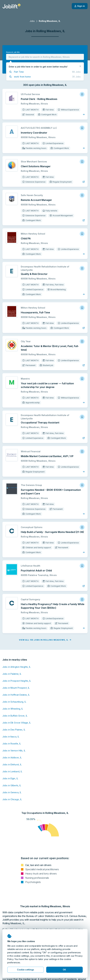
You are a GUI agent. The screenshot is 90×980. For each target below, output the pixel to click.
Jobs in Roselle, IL (12, 744)
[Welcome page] (11, 6)
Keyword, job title (13, 52)
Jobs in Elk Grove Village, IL (17, 723)
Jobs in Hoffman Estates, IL (16, 695)
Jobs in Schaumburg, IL (14, 702)
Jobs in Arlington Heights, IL (16, 667)
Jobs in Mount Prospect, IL (16, 688)
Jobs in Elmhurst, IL (12, 764)
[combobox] (45, 57)
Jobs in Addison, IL (12, 758)
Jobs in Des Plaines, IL (14, 730)
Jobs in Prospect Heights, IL (17, 681)
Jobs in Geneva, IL (12, 792)
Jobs (32, 21)
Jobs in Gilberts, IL (12, 785)
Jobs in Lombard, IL (12, 771)
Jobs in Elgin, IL (10, 778)
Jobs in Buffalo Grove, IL (15, 716)
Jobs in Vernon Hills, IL (14, 751)
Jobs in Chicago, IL (12, 799)
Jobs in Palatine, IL (12, 674)
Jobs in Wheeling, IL (13, 709)
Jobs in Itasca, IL (11, 737)
